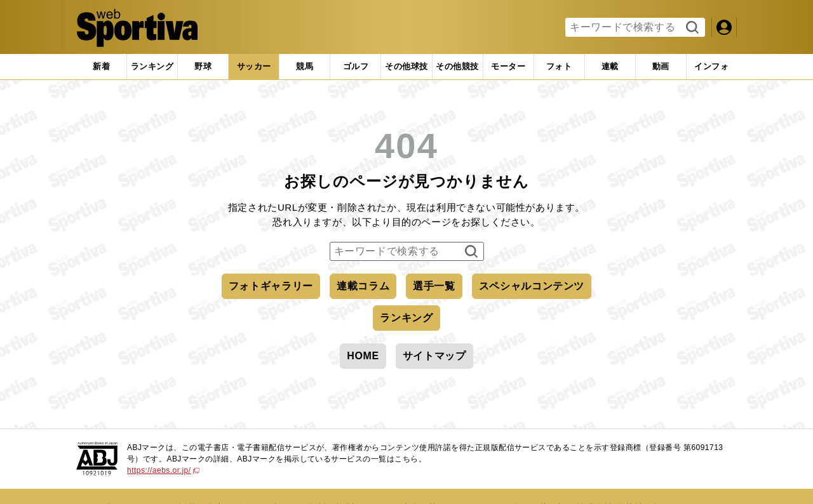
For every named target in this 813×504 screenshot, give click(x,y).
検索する (691, 28)
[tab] (203, 67)
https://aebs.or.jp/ (163, 470)
